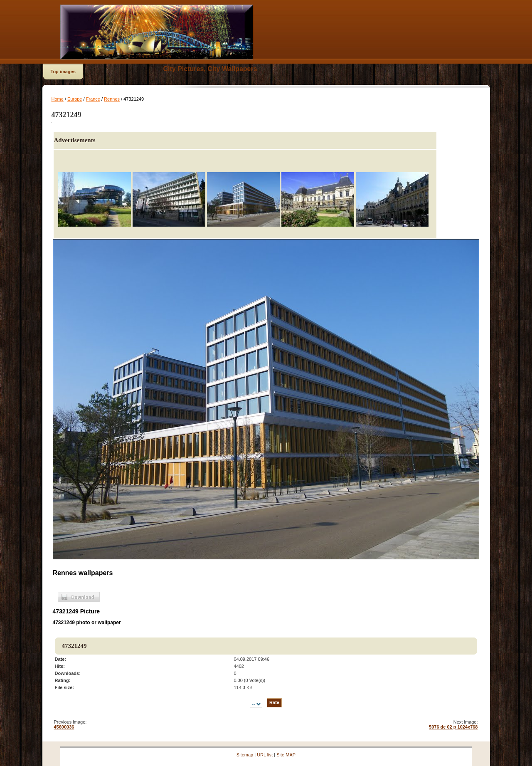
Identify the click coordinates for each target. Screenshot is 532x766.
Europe (75, 99)
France (93, 99)
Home (58, 99)
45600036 (64, 727)
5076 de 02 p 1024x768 (453, 727)
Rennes (112, 99)
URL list (265, 755)
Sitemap (245, 755)
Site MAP (286, 755)
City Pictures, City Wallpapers (210, 69)
